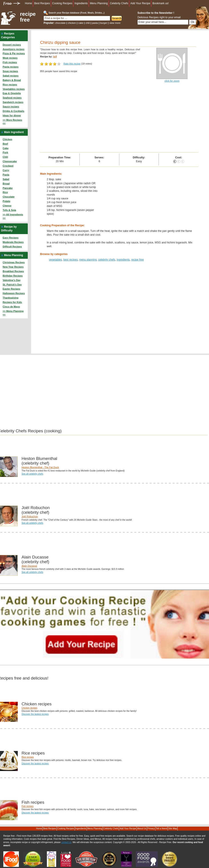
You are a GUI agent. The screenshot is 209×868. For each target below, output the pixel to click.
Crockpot (8, 166)
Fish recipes (10, 62)
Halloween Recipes (14, 293)
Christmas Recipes (14, 262)
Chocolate (9, 197)
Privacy (151, 829)
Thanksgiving (11, 298)
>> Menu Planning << (13, 313)
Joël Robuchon (30, 516)
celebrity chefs (107, 260)
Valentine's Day (12, 280)
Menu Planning (99, 3)
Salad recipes (11, 76)
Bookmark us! (160, 3)
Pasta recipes (11, 67)
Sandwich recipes (13, 102)
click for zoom (172, 81)
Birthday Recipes (13, 276)
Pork (5, 152)
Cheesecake (10, 161)
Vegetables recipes (14, 89)
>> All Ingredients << (13, 216)
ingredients (123, 260)
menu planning (88, 260)
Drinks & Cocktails (13, 111)
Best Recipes (42, 3)
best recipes (71, 260)
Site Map (173, 829)
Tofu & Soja (9, 210)
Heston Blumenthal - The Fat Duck (40, 467)
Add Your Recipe (140, 3)
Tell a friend (162, 829)
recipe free (28, 17)
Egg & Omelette (12, 93)
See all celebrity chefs (32, 474)
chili (88, 23)
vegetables (55, 260)
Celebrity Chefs (119, 3)
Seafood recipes (12, 98)
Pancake (8, 188)
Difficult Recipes (12, 247)
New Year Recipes (13, 267)
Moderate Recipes (13, 242)
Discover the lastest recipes (35, 714)
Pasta (6, 175)
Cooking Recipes (62, 3)
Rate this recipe (72, 64)
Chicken (7, 139)
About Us (142, 829)
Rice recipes (10, 85)
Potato (6, 201)
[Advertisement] (119, 119)
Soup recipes (10, 71)
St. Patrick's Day (12, 285)
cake (81, 23)
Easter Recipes (11, 289)
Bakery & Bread (12, 80)
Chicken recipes (29, 708)
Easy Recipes (11, 238)
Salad (6, 179)
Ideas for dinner (12, 115)
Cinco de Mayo (11, 307)
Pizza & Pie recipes (14, 53)
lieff (55, 57)
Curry (6, 170)
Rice (5, 192)
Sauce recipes (11, 107)
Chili (5, 157)
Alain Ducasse (29, 566)
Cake (6, 148)
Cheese (7, 206)
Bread (6, 184)
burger (104, 23)
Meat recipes (10, 58)
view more (115, 23)
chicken (72, 23)
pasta (95, 23)
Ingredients (81, 3)
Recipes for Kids (12, 302)
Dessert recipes (12, 45)
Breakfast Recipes (13, 271)
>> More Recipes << (12, 122)
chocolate (60, 23)
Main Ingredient (14, 132)
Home (28, 3)
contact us (66, 842)
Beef (5, 144)
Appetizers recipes (14, 49)
